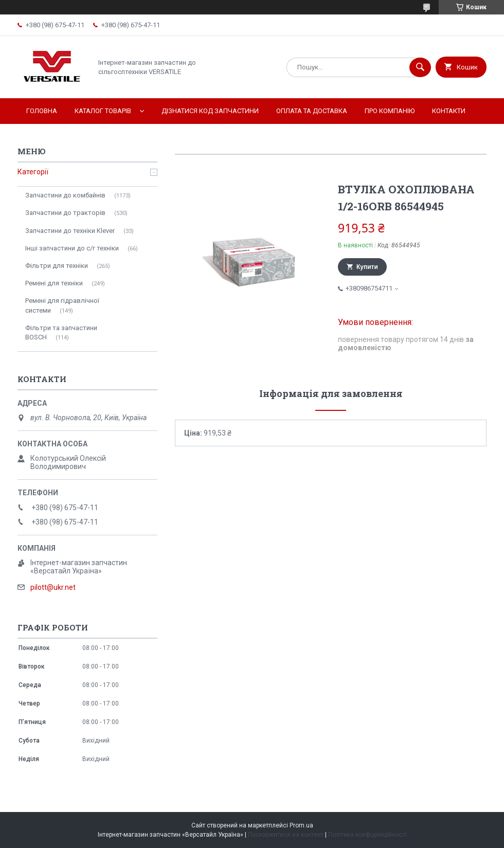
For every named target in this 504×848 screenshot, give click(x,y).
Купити (367, 267)
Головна (42, 111)
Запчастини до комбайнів (65, 195)
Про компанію (390, 111)
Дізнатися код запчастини (210, 111)
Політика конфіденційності (367, 835)
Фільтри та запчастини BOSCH (61, 332)
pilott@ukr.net (53, 587)
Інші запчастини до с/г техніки (72, 248)
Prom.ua (301, 825)
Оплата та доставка (312, 111)
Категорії (33, 172)
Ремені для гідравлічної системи (62, 305)
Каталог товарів (103, 111)
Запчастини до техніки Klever (70, 231)
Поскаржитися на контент (286, 835)
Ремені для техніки (54, 283)
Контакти (449, 111)
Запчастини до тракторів (65, 213)
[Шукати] (420, 67)
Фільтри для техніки (57, 266)
